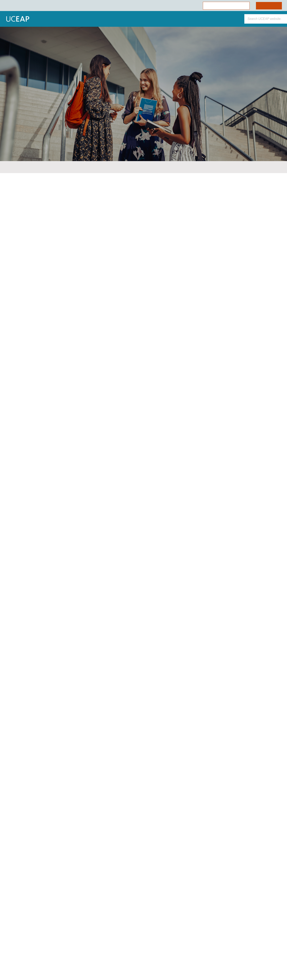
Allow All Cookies (40, 943)
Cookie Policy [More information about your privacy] (36, 934)
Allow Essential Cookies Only (40, 954)
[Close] (72, 902)
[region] (40, 937)
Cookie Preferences (40, 965)
